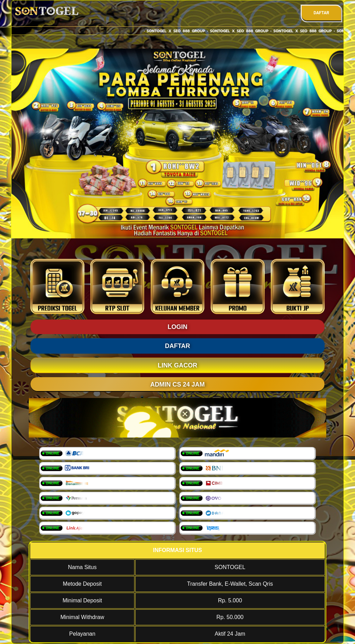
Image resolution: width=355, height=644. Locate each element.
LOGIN (178, 327)
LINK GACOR (177, 365)
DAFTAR (321, 13)
